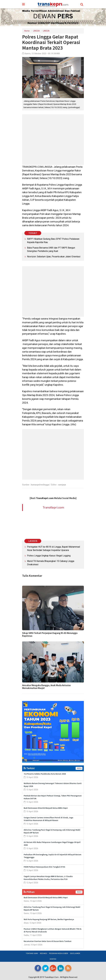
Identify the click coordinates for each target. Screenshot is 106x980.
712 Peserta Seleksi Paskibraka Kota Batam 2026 (45, 774)
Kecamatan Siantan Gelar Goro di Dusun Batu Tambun (48, 941)
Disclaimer (75, 953)
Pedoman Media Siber (59, 953)
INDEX (79, 768)
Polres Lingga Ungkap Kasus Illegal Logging (49, 556)
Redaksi (44, 953)
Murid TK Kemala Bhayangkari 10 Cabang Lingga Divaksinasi (51, 563)
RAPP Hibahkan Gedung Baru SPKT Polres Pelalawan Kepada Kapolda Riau (53, 241)
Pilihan (29, 892)
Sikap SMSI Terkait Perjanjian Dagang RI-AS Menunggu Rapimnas (50, 634)
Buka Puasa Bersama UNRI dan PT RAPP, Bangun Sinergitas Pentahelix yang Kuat (51, 249)
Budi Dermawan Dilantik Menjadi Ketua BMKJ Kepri (46, 808)
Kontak (53, 959)
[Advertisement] (53, 140)
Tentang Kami (32, 953)
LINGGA (36, 31)
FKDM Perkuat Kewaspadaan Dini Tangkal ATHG (44, 867)
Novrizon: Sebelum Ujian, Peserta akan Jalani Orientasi (54, 257)
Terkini (29, 768)
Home (27, 31)
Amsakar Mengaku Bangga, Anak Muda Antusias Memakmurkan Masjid (46, 687)
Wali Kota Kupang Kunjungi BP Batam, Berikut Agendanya (49, 919)
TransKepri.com (53, 507)
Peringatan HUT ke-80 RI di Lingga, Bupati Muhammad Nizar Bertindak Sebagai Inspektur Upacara (53, 548)
